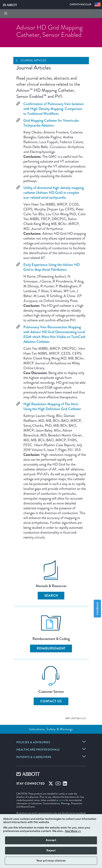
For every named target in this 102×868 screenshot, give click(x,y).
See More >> (73, 831)
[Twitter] (51, 784)
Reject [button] (51, 851)
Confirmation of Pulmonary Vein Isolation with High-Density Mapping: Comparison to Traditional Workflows (54, 109)
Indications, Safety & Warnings (51, 729)
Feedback (97, 609)
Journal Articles (33, 60)
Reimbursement (51, 648)
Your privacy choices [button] (51, 861)
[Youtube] (58, 784)
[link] (33, 743)
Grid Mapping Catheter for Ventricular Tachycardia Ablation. (51, 123)
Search (51, 596)
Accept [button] (51, 840)
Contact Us (51, 701)
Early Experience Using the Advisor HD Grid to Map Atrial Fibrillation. (52, 267)
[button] (95, 14)
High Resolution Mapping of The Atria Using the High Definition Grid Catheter (52, 406)
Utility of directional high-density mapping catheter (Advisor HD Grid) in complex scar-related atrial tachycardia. (54, 193)
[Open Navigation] (18, 61)
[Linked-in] (65, 784)
